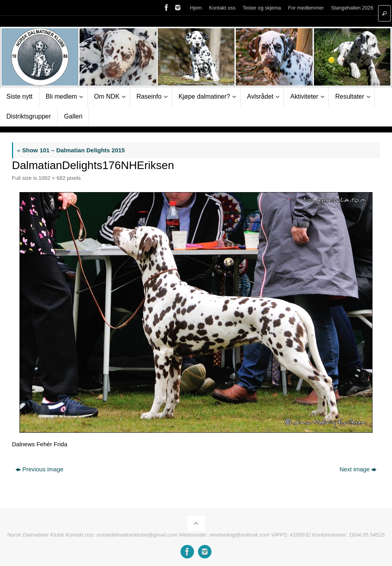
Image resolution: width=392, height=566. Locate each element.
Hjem (196, 8)
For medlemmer (306, 8)
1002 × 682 (52, 178)
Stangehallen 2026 (352, 8)
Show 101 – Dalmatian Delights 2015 (71, 150)
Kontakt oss (222, 8)
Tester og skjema (262, 8)
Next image (358, 469)
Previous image (39, 469)
